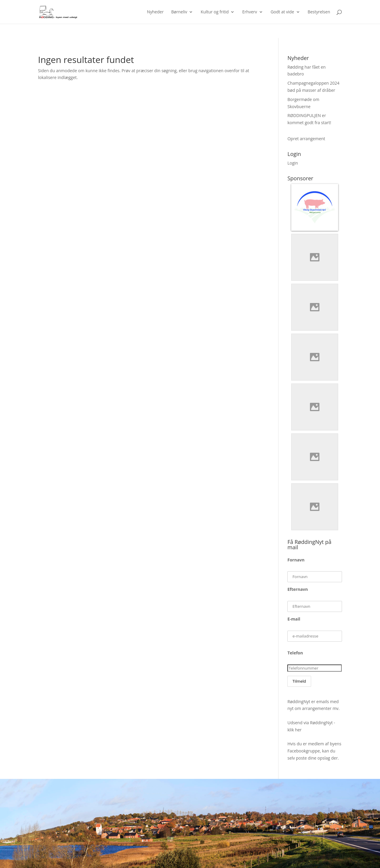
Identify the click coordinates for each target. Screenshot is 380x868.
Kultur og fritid (215, 12)
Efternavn (298, 589)
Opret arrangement (306, 139)
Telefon (295, 653)
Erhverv (250, 12)
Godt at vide (282, 12)
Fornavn (296, 560)
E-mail (294, 619)
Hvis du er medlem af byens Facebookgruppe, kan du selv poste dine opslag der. (314, 751)
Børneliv (179, 12)
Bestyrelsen (319, 12)
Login (293, 163)
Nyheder (155, 12)
